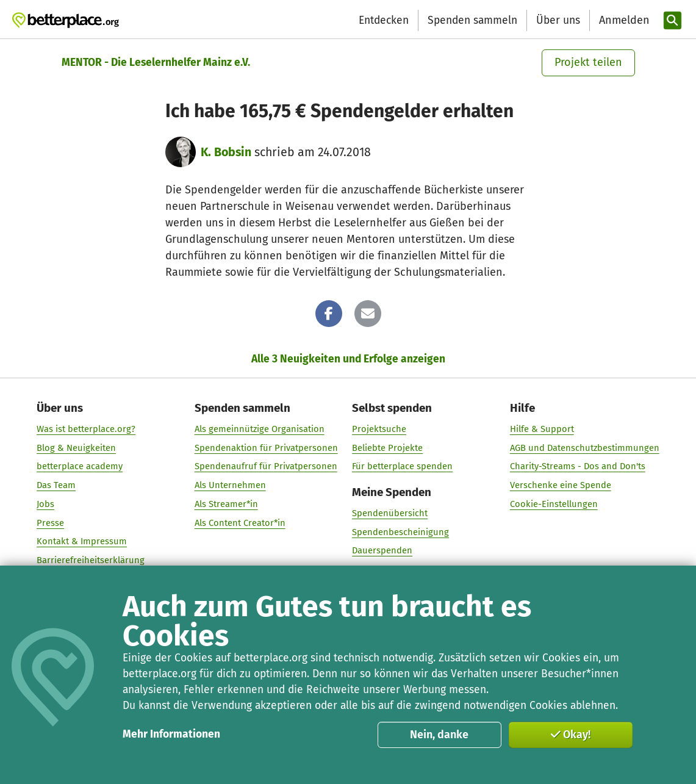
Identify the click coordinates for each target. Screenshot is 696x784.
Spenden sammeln (472, 20)
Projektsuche (379, 428)
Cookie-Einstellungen (554, 503)
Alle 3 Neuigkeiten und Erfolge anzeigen (348, 359)
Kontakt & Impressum (82, 541)
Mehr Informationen (171, 734)
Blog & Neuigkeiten (76, 447)
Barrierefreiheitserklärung (91, 559)
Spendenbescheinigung (400, 531)
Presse (50, 522)
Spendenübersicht (390, 512)
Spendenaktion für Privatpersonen (266, 447)
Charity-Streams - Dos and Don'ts (578, 466)
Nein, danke (439, 735)
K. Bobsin (226, 152)
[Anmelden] (623, 20)
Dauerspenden (382, 550)
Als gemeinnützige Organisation (260, 428)
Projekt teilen (588, 62)
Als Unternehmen (230, 485)
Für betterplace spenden (402, 466)
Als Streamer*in (226, 503)
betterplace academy (80, 466)
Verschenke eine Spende (561, 485)
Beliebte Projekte (387, 447)
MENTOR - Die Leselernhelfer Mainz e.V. (156, 63)
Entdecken (384, 20)
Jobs (45, 503)
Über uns (558, 20)
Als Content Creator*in (240, 522)
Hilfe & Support (542, 428)
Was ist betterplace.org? (86, 428)
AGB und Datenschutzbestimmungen (585, 447)
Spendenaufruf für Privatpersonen (266, 466)
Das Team (56, 485)
